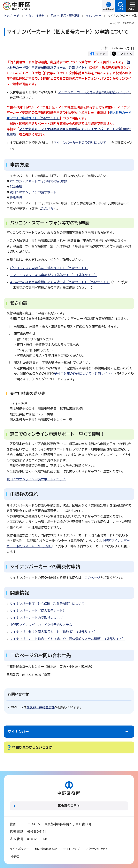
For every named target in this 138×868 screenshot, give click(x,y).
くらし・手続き (35, 16)
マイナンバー (93, 16)
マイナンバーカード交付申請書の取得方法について (94, 92)
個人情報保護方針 (46, 849)
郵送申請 (16, 187)
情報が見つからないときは (32, 747)
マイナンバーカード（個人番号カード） (38, 611)
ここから (47, 209)
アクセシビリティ (97, 849)
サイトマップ (71, 849)
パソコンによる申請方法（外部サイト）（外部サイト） (49, 268)
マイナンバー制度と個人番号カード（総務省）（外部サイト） (53, 632)
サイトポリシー (19, 849)
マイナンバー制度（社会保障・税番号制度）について (47, 604)
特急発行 (16, 198)
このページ (92, 578)
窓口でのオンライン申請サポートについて (36, 479)
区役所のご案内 (69, 806)
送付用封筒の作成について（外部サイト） (84, 374)
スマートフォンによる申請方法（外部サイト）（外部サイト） (53, 275)
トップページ (11, 16)
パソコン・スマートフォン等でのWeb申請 (39, 181)
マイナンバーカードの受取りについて (80, 143)
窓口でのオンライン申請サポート (33, 192)
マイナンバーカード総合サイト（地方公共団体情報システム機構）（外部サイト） (67, 639)
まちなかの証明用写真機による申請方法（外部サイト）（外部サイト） (60, 282)
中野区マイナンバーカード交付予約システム (41, 625)
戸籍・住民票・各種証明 (65, 16)
